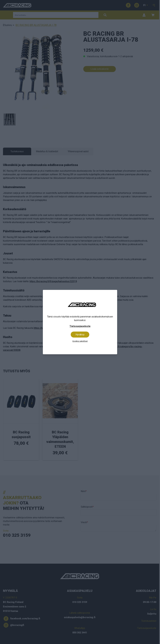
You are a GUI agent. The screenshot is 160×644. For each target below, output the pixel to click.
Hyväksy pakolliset (80, 341)
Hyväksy (80, 334)
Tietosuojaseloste (80, 326)
